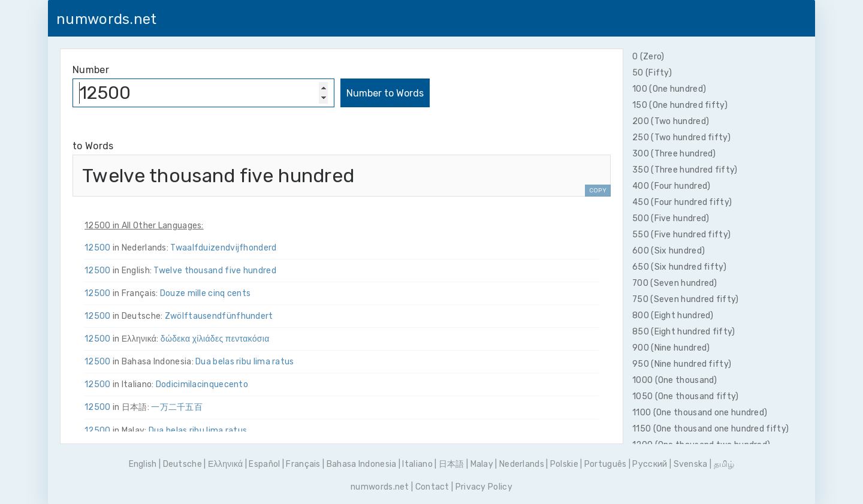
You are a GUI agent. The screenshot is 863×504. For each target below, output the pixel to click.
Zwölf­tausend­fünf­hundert (219, 316)
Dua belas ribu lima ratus (245, 362)
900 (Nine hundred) (671, 348)
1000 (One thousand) (675, 380)
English (143, 464)
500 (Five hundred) (671, 218)
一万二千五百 (177, 407)
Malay (482, 464)
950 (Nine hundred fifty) (682, 364)
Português (606, 464)
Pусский (650, 464)
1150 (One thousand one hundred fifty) (710, 429)
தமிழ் (724, 464)
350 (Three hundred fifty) (685, 170)
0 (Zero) (648, 57)
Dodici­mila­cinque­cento (202, 384)
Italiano (417, 464)
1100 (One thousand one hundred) (700, 413)
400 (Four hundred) (671, 186)
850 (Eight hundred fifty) (684, 332)
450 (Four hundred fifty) (682, 202)
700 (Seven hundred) (675, 283)
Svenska (691, 464)
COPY (598, 191)
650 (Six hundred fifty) (679, 267)
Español (264, 464)
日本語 (452, 464)
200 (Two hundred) (671, 121)
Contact (432, 487)
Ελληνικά (226, 464)
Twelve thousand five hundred (215, 271)
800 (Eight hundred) (673, 316)
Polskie (564, 464)
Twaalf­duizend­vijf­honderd (223, 248)
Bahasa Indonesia (362, 464)
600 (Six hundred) (669, 251)
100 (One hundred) (669, 89)
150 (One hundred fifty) (680, 105)
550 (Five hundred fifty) (681, 235)
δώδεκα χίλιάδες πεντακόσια (215, 339)
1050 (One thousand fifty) (686, 396)
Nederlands (522, 464)
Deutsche (182, 464)
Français (303, 464)
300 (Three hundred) (674, 154)
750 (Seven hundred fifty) (686, 299)
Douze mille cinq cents (206, 293)
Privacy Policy (484, 487)
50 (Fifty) (652, 73)
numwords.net (107, 19)
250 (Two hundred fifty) (681, 138)
